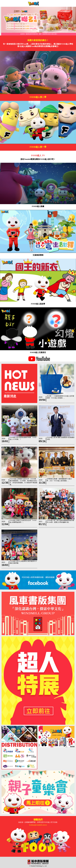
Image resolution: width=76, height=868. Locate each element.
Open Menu (73, 3)
